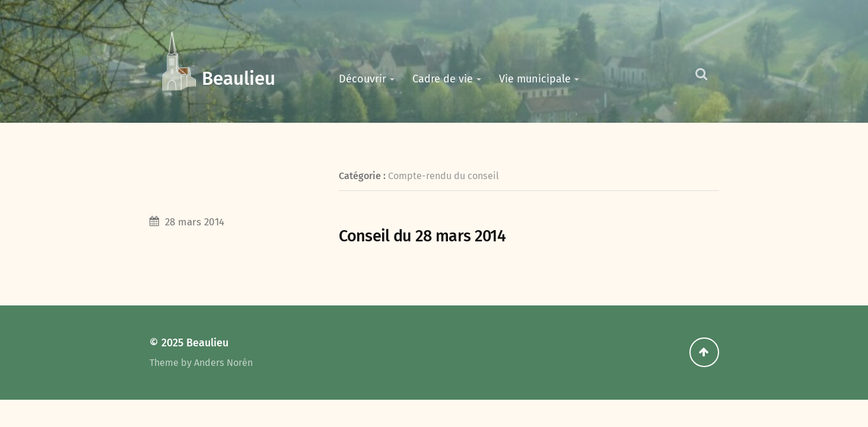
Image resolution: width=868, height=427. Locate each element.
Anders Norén (223, 363)
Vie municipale (535, 79)
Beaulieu (239, 79)
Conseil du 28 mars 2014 (422, 236)
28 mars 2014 (195, 222)
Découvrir (363, 79)
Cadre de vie (443, 79)
